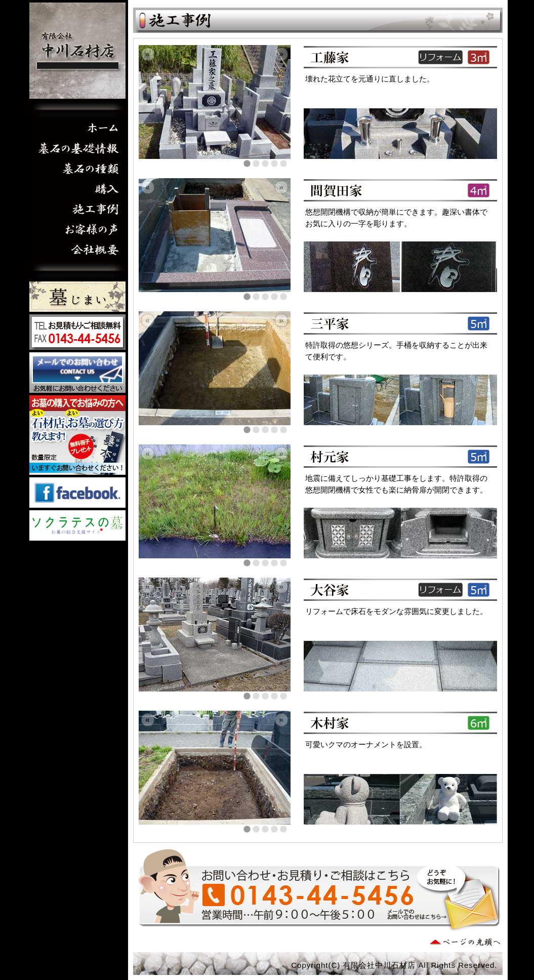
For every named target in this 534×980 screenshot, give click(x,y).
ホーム (77, 128)
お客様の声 (77, 229)
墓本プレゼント (77, 435)
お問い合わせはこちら (77, 373)
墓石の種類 (77, 169)
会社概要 (77, 250)
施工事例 (77, 209)
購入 (77, 189)
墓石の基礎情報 (77, 148)
